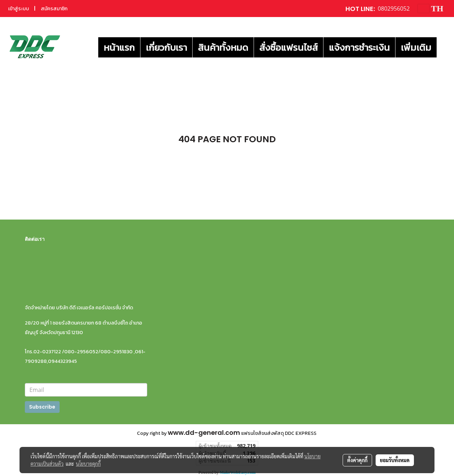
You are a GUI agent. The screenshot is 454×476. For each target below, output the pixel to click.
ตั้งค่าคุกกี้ (357, 460)
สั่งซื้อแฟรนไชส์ (289, 47)
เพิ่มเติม (416, 47)
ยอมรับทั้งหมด (395, 460)
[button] (443, 47)
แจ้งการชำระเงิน (359, 47)
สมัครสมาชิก (54, 9)
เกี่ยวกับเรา (166, 47)
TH (431, 9)
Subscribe (42, 407)
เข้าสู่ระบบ (19, 9)
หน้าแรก (119, 47)
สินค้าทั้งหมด (223, 47)
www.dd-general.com (204, 433)
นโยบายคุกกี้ (88, 464)
